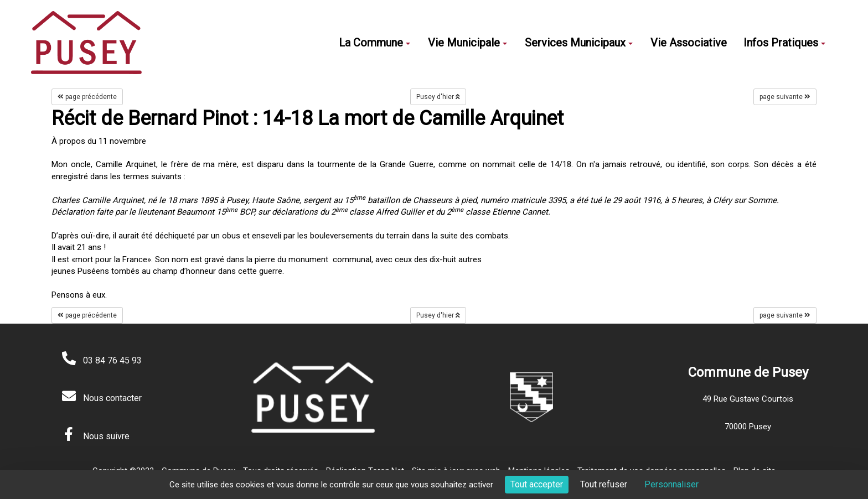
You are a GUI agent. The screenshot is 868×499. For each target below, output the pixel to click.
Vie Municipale (467, 43)
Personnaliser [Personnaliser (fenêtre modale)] (671, 484)
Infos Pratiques (784, 43)
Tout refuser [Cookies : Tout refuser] (604, 484)
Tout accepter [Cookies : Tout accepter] (537, 484)
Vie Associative (689, 43)
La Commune (374, 43)
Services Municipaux (579, 43)
